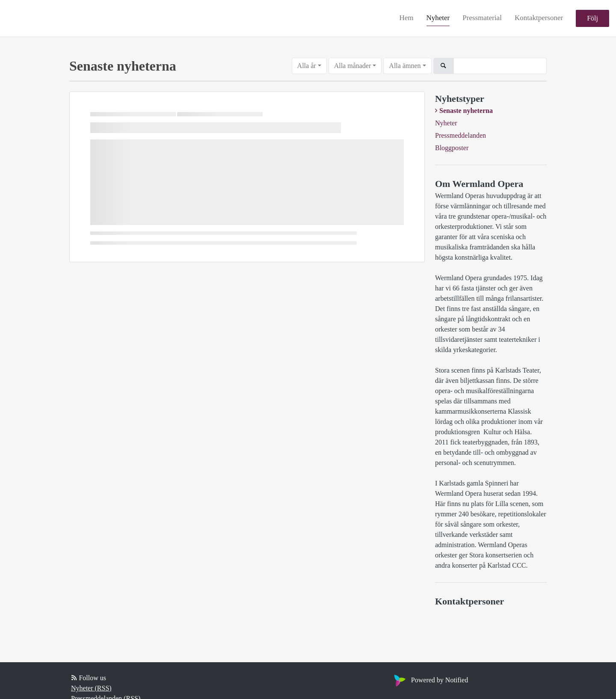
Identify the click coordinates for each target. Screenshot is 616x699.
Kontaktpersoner (539, 18)
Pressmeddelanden (461, 135)
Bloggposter (452, 148)
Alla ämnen (405, 66)
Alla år (307, 66)
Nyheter (438, 18)
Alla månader (353, 66)
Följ (592, 18)
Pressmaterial (482, 18)
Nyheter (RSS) (91, 688)
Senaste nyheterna (466, 111)
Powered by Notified (430, 680)
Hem (406, 18)
